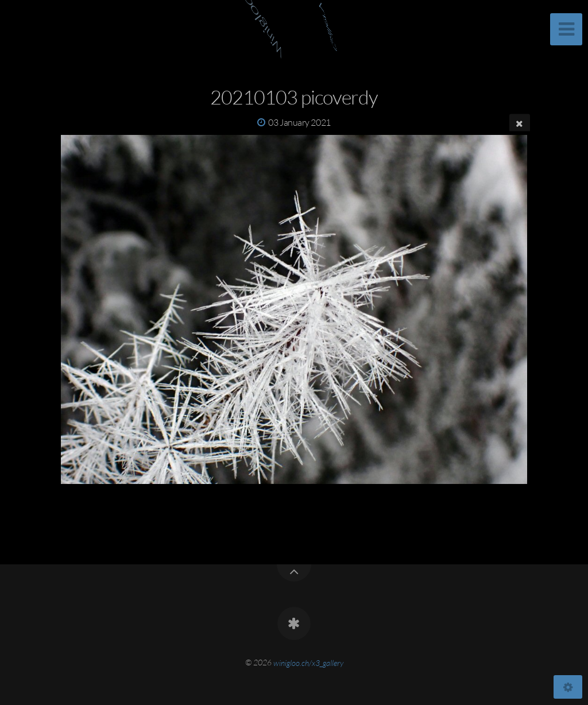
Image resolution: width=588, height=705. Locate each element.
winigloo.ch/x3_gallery (308, 662)
